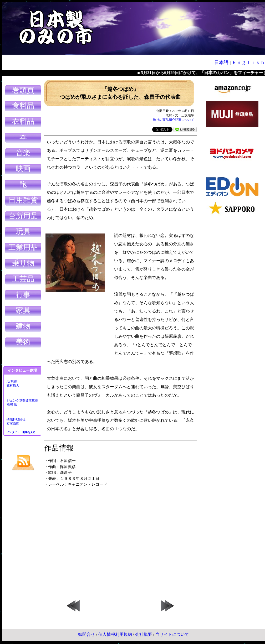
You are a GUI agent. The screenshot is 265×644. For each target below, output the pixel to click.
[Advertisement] (232, 299)
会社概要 (144, 634)
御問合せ (86, 634)
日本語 (221, 63)
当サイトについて (172, 634)
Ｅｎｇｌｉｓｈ (248, 63)
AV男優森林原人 (13, 384)
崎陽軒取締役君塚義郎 (16, 421)
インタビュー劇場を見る (21, 432)
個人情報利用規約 (115, 634)
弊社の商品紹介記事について (174, 120)
